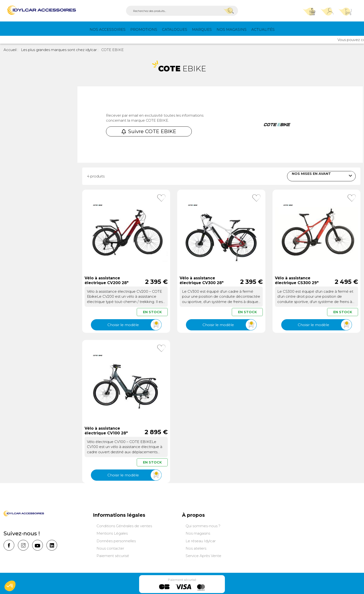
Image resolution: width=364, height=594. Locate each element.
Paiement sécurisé (113, 555)
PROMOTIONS (144, 29)
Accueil (10, 50)
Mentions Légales (112, 533)
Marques (202, 29)
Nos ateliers (196, 548)
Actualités (263, 29)
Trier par (274, 175)
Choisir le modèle (134, 324)
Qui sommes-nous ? (203, 525)
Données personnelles (116, 540)
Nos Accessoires (108, 29)
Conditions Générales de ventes (124, 525)
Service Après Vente (203, 555)
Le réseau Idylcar (201, 540)
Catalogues (175, 29)
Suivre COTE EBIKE (149, 131)
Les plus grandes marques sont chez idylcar (58, 50)
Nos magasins (232, 29)
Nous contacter (110, 548)
